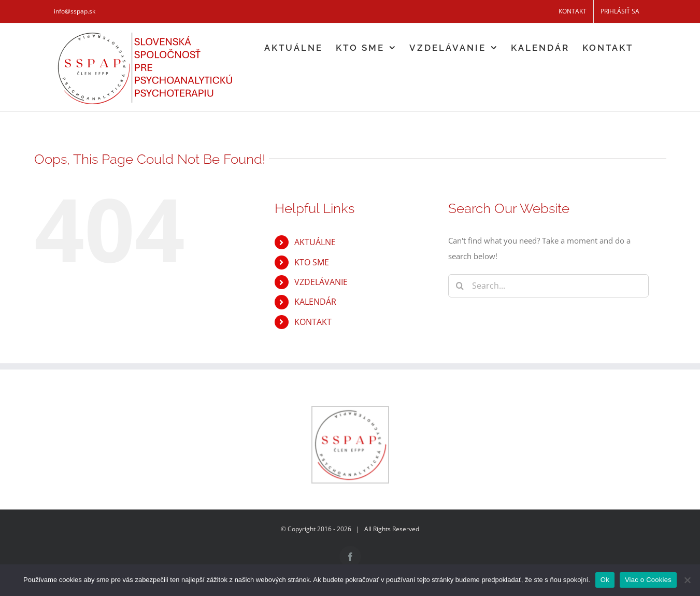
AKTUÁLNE (315, 242)
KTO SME (312, 262)
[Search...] (548, 286)
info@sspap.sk (75, 11)
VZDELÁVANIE (321, 282)
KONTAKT (313, 322)
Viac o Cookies (648, 580)
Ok (605, 580)
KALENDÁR (315, 302)
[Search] (460, 286)
